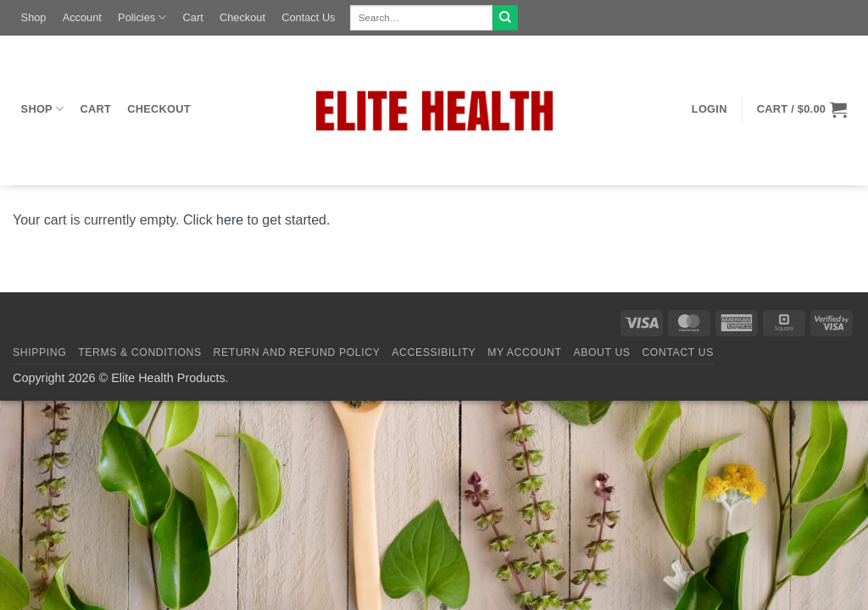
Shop (34, 17)
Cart (193, 17)
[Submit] (505, 18)
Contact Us (308, 17)
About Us (601, 352)
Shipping (39, 352)
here (230, 220)
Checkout (242, 17)
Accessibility (434, 352)
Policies (142, 17)
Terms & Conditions (140, 352)
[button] (709, 109)
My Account (524, 352)
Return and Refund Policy (297, 352)
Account (82, 17)
